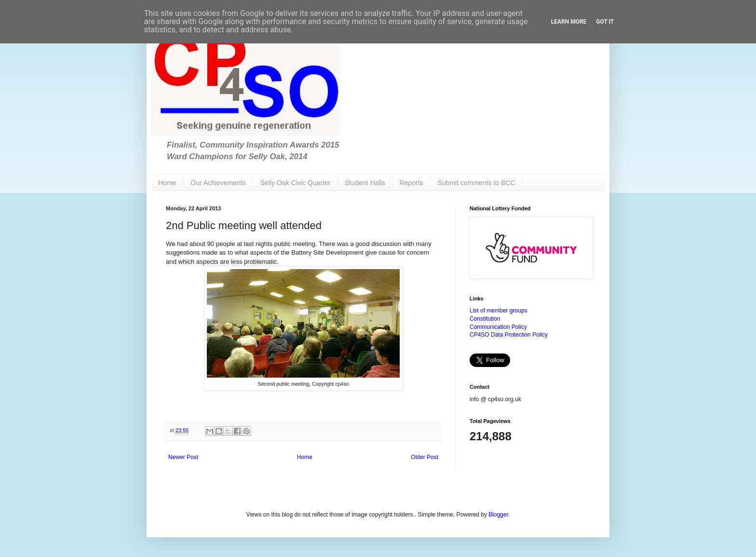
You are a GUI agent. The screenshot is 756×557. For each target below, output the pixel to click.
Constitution (485, 319)
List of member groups (498, 311)
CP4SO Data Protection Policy (509, 335)
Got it (605, 22)
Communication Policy (498, 327)
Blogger (498, 515)
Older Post (425, 457)
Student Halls (365, 183)
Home (167, 183)
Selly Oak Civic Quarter (295, 183)
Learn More (569, 22)
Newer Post (183, 457)
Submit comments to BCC (477, 183)
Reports (412, 183)
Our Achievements (218, 183)
